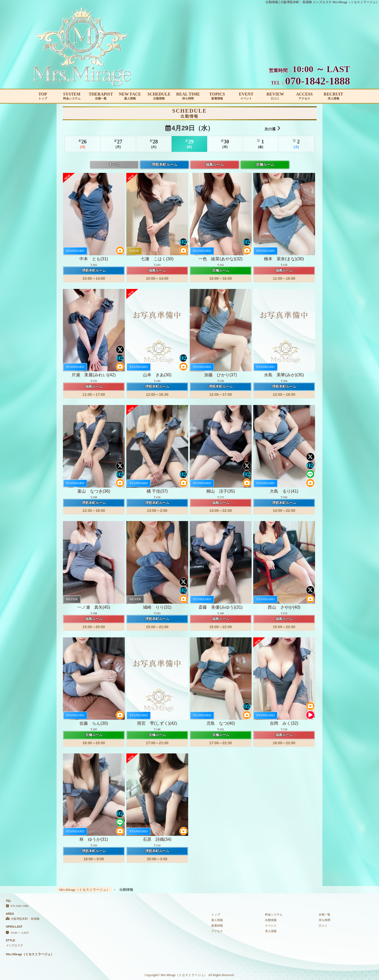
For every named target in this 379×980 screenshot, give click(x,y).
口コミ (323, 926)
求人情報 (271, 931)
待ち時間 (325, 920)
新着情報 (217, 926)
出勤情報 (271, 920)
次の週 (272, 128)
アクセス (217, 931)
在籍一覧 (325, 914)
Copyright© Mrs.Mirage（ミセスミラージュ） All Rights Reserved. (189, 975)
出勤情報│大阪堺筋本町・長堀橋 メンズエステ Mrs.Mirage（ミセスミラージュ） (322, 2)
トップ (216, 914)
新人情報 (217, 920)
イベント (271, 926)
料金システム (274, 914)
